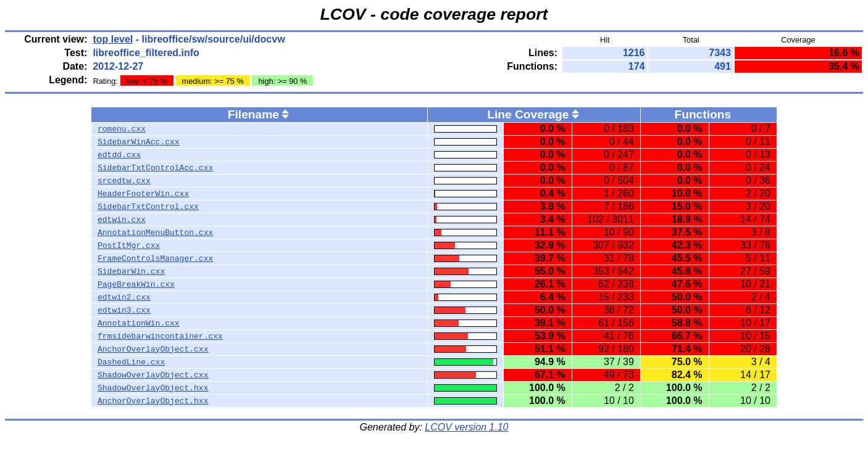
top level (113, 39)
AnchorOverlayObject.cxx (153, 349)
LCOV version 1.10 (466, 427)
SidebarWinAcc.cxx (139, 142)
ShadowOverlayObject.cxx (153, 375)
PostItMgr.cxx (129, 245)
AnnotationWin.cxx (139, 323)
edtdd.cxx (119, 155)
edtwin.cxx (122, 220)
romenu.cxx (122, 129)
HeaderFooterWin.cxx (143, 194)
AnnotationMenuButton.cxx (155, 233)
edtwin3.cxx (124, 310)
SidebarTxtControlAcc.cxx (155, 168)
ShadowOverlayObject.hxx (153, 388)
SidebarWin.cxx (131, 271)
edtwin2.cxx (124, 297)
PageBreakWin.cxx (136, 284)
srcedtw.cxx (124, 181)
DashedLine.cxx (131, 362)
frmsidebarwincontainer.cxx (160, 336)
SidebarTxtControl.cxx (148, 207)
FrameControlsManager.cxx (155, 258)
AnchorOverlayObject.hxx (153, 401)
